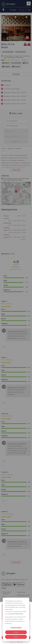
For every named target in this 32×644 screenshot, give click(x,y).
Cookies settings (16, 628)
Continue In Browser (16, 642)
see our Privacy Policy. (17, 614)
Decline (16, 637)
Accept (16, 632)
